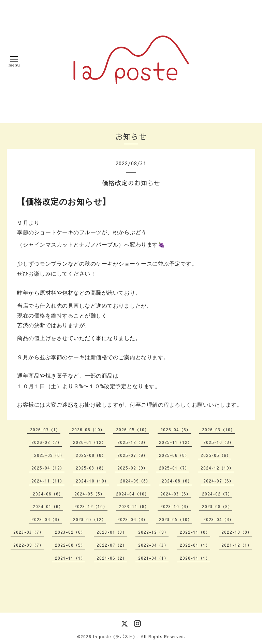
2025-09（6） (49, 455)
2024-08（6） (177, 481)
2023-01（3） (112, 532)
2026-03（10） (219, 430)
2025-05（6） (216, 455)
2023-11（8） (134, 506)
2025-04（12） (48, 468)
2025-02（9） (133, 468)
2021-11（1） (70, 558)
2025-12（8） (133, 442)
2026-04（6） (176, 430)
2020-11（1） (195, 558)
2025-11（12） (176, 442)
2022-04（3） (153, 545)
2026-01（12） (90, 442)
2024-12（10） (217, 468)
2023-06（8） (133, 519)
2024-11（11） (48, 481)
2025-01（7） (174, 468)
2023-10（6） (176, 506)
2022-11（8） (195, 532)
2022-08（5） (70, 545)
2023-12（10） (91, 506)
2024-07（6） (219, 481)
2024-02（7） (217, 494)
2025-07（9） (133, 455)
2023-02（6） (70, 532)
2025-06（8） (174, 455)
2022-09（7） (28, 545)
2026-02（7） (47, 442)
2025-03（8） (91, 468)
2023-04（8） (219, 519)
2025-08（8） (91, 455)
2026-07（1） (45, 430)
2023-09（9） (217, 506)
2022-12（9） (153, 532)
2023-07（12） (90, 519)
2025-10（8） (219, 442)
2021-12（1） (237, 545)
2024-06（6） (48, 494)
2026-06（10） (88, 430)
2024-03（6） (176, 494)
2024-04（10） (133, 494)
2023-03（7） (28, 532)
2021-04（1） (153, 558)
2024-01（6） (48, 506)
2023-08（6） (47, 519)
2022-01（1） (195, 545)
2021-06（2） (112, 558)
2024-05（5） (90, 494)
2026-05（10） (133, 430)
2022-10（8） (237, 532)
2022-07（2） (112, 545)
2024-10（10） (92, 481)
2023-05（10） (176, 519)
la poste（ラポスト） (115, 636)
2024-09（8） (135, 481)
